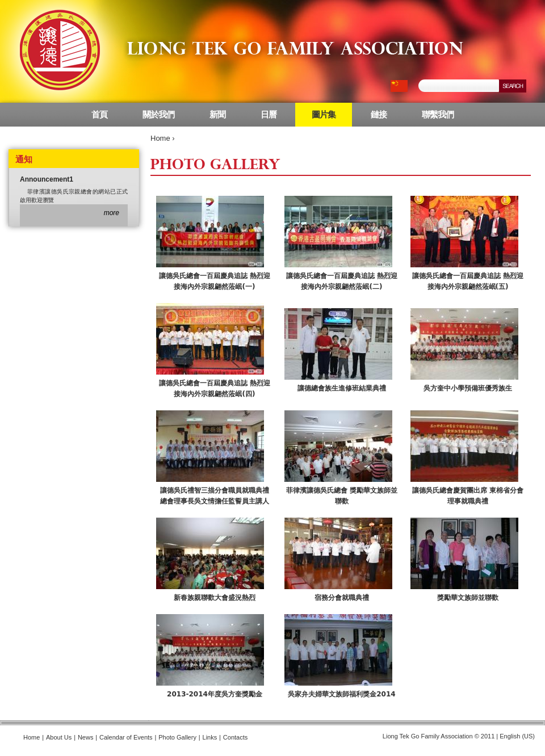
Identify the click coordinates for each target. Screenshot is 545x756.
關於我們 (158, 114)
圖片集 (324, 114)
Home (160, 138)
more (112, 213)
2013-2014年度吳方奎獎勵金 (215, 694)
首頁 (99, 114)
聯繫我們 (438, 114)
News (86, 737)
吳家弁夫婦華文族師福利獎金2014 (341, 694)
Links (210, 737)
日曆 (269, 114)
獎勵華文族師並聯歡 (468, 598)
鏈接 (379, 114)
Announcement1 (47, 179)
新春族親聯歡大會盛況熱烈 (215, 598)
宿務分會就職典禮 (342, 598)
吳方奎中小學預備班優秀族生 (468, 388)
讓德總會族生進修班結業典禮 (342, 388)
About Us (59, 737)
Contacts (235, 737)
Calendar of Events (126, 737)
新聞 (217, 114)
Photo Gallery (177, 737)
